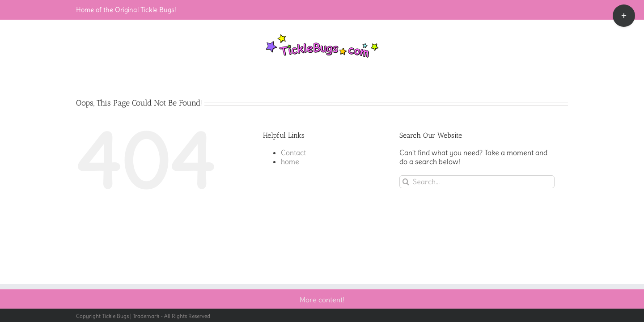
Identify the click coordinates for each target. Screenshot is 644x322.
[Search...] (477, 182)
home (290, 161)
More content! (322, 300)
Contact (293, 153)
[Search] (406, 182)
